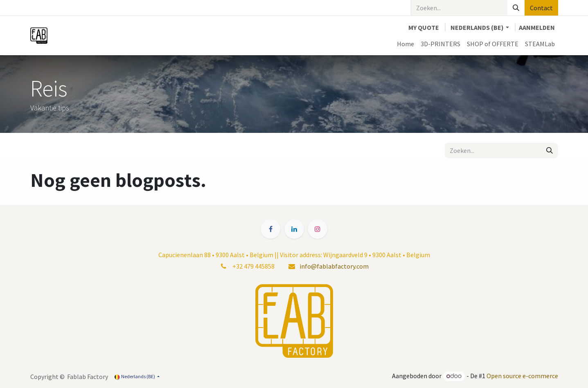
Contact (541, 8)
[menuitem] (406, 44)
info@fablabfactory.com (334, 266)
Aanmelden (537, 27)
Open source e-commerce (522, 376)
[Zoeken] (516, 8)
